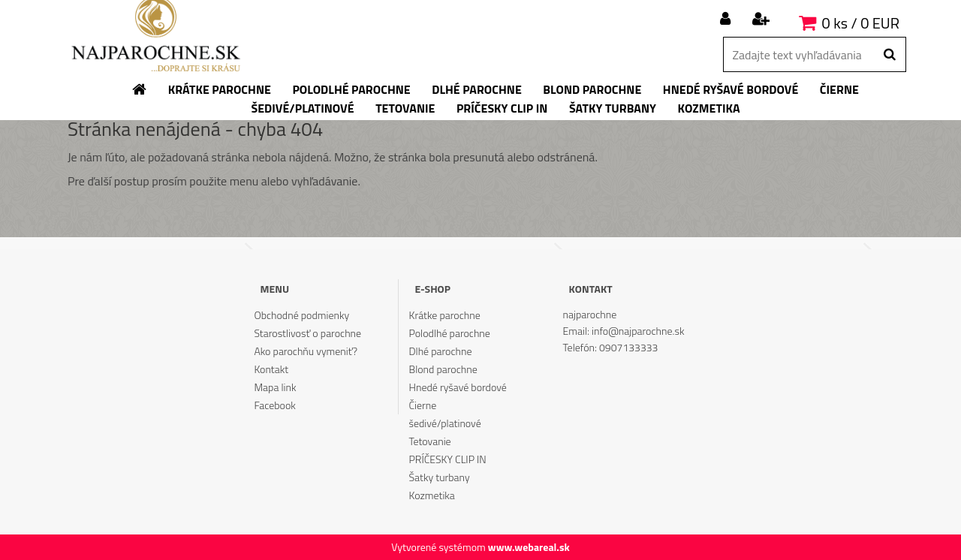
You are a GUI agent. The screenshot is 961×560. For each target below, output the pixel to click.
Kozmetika (432, 495)
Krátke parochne (445, 315)
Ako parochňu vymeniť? (306, 351)
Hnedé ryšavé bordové (458, 387)
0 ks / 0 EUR (861, 23)
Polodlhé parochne (450, 333)
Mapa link (275, 387)
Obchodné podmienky (301, 315)
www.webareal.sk (529, 547)
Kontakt (271, 369)
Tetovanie (430, 441)
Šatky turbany (440, 477)
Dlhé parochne (441, 351)
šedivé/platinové (445, 423)
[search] (889, 55)
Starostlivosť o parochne (307, 333)
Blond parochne (443, 369)
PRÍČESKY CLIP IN (448, 459)
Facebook (274, 405)
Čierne (423, 405)
